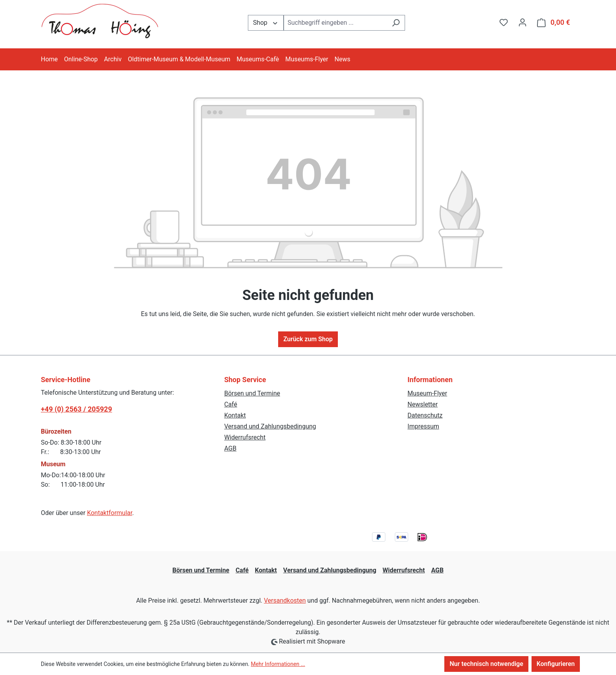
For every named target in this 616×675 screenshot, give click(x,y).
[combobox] (335, 23)
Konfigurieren (556, 664)
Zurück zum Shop (308, 339)
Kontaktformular (109, 513)
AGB (230, 448)
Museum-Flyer (427, 393)
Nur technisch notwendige (486, 664)
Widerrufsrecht (245, 437)
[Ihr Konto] (522, 22)
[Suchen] (396, 23)
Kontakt (235, 415)
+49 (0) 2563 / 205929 (76, 409)
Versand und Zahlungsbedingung (270, 426)
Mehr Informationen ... (278, 664)
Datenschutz (425, 415)
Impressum (423, 426)
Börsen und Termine (252, 393)
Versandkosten (285, 601)
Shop (266, 22)
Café (231, 404)
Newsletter (423, 404)
